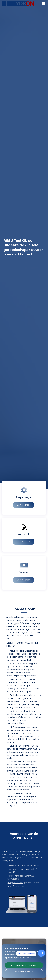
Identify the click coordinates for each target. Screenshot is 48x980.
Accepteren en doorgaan (24, 965)
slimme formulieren (14, 876)
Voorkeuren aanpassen (24, 972)
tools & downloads (14, 886)
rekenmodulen (11, 865)
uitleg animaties (12, 883)
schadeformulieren (14, 869)
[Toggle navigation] (43, 4)
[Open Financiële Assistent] (41, 953)
